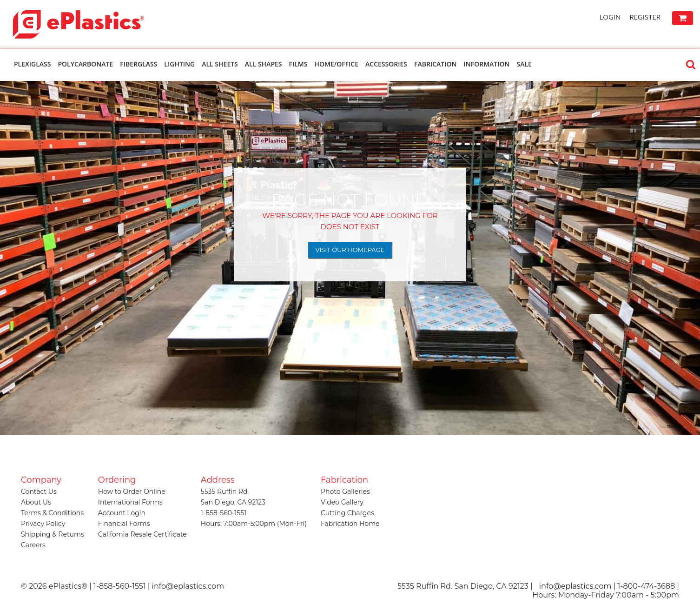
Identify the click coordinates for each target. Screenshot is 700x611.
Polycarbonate (85, 64)
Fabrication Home (350, 524)
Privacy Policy (43, 524)
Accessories (386, 64)
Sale (524, 64)
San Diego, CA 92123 (233, 502)
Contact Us (39, 491)
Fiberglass (139, 64)
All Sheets (220, 64)
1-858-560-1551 (224, 513)
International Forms (130, 502)
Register (645, 17)
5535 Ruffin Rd (224, 491)
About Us (36, 502)
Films (298, 64)
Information (486, 64)
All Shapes (264, 64)
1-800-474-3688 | (648, 586)
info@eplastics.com (575, 586)
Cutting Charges (347, 513)
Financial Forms (124, 524)
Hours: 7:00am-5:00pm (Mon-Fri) (254, 524)
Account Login (122, 513)
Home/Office (336, 64)
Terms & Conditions (52, 513)
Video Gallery (342, 502)
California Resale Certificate (142, 534)
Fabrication (435, 64)
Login (610, 17)
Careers (33, 545)
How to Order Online (132, 491)
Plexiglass (32, 64)
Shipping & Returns (53, 534)
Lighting (179, 64)
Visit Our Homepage (350, 250)
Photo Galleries (345, 491)
